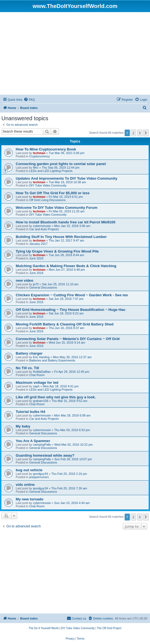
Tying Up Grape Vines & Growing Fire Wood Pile (57, 251)
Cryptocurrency (40, 156)
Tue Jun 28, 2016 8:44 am (66, 255)
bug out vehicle (29, 470)
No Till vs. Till (27, 368)
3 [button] (140, 133)
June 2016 (36, 258)
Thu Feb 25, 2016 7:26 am (69, 488)
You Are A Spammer (33, 441)
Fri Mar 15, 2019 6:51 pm (66, 197)
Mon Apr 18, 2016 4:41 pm (61, 386)
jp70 (36, 284)
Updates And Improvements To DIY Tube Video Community (67, 178)
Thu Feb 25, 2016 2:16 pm (69, 474)
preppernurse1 (39, 477)
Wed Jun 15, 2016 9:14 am (67, 342)
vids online (25, 485)
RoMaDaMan (42, 372)
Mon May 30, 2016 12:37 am (72, 357)
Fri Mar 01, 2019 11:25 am (67, 211)
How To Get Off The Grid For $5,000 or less (53, 193)
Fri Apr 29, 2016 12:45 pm (72, 372)
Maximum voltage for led (37, 383)
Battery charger (29, 353)
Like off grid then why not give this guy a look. (56, 397)
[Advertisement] (75, 53)
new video (25, 280)
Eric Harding (41, 357)
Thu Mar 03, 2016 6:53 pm (72, 430)
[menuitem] (29, 100)
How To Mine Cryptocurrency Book (46, 149)
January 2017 (38, 244)
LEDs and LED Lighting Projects (51, 171)
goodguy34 (40, 474)
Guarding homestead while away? (45, 455)
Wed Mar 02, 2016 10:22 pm (73, 445)
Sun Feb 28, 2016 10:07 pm (73, 459)
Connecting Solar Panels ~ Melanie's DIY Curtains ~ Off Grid (68, 339)
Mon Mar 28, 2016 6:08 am (72, 415)
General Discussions (43, 287)
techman (39, 153)
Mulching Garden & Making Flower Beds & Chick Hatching (66, 266)
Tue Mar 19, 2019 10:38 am (67, 182)
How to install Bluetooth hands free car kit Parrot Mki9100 (65, 222)
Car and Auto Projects (44, 229)
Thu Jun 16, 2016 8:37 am (66, 328)
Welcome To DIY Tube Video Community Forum (57, 208)
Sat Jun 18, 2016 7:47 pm (66, 299)
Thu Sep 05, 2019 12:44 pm (61, 168)
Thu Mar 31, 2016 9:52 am (69, 401)
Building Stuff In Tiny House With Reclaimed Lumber (61, 237)
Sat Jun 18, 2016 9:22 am (66, 313)
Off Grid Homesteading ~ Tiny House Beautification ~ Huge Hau (71, 310)
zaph (36, 386)
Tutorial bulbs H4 (30, 412)
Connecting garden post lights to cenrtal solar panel (61, 164)
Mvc (36, 168)
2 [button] (133, 133)
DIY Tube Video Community (48, 185)
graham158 (41, 401)
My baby (23, 426)
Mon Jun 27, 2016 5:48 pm (67, 270)
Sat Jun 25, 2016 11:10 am (60, 284)
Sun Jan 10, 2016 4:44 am (72, 503)
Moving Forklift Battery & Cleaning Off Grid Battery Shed (65, 324)
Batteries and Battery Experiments (52, 360)
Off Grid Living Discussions (47, 200)
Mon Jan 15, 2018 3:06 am (72, 226)
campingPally (42, 445)
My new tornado (30, 499)
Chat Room (37, 375)
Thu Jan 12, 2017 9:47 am (66, 240)
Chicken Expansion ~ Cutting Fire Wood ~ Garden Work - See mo (72, 295)
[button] (146, 133)
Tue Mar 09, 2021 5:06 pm (67, 153)
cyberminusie (42, 226)
